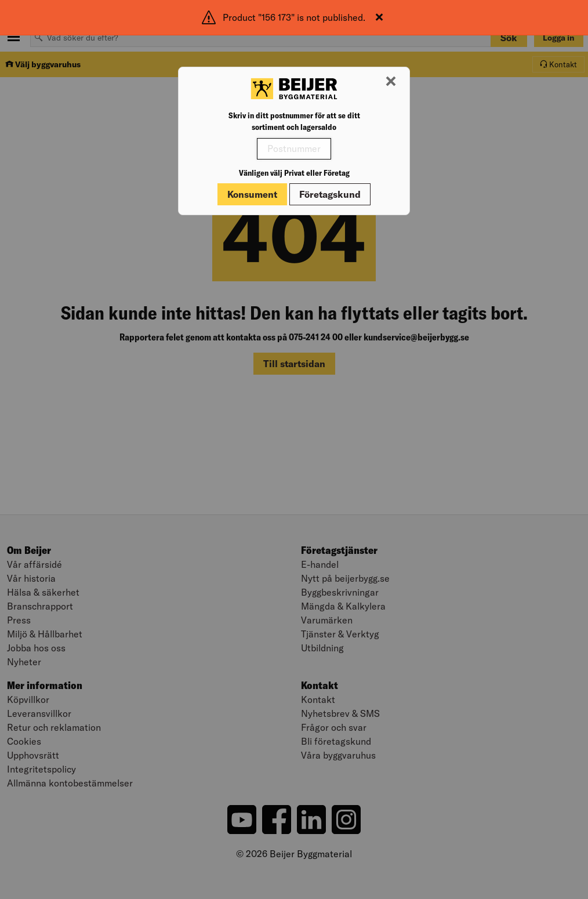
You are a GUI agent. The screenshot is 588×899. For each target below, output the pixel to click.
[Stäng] (379, 17)
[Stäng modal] (391, 82)
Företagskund (330, 194)
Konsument (252, 194)
